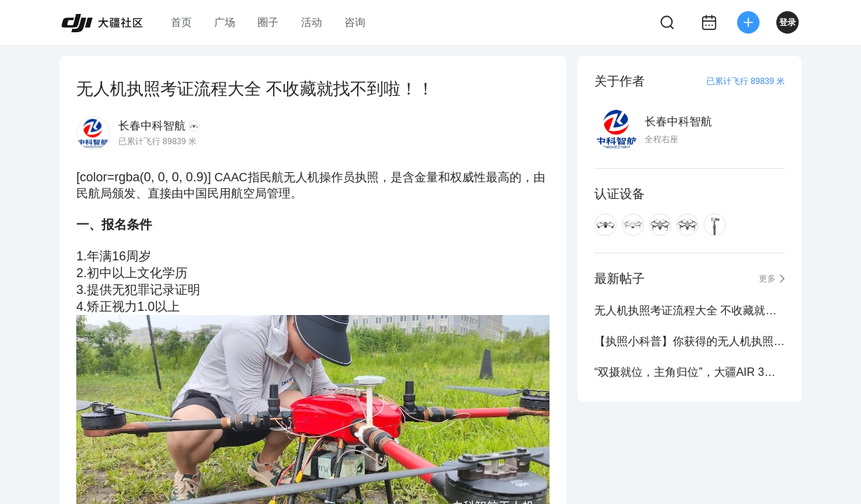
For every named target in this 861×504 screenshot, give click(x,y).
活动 (311, 22)
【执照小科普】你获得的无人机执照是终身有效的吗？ (689, 341)
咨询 (355, 22)
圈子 (268, 22)
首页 (181, 22)
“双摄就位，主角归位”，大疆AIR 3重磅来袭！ (689, 372)
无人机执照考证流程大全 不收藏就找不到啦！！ (689, 310)
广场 (225, 22)
